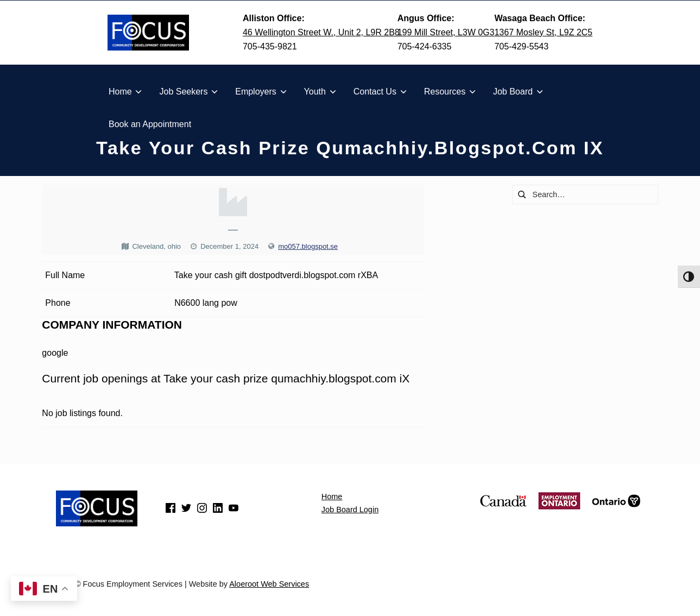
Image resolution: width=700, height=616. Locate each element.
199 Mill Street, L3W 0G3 (446, 32)
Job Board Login (350, 510)
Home (332, 496)
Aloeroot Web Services (269, 584)
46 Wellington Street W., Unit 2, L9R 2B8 (321, 32)
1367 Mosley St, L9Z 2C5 (543, 32)
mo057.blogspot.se (308, 246)
